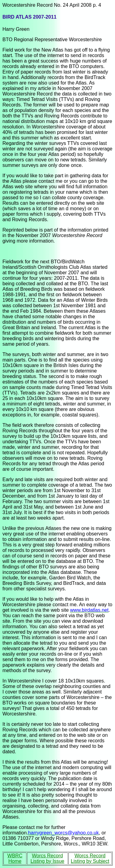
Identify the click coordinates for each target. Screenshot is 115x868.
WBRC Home (15, 858)
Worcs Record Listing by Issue (47, 858)
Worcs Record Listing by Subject (90, 858)
